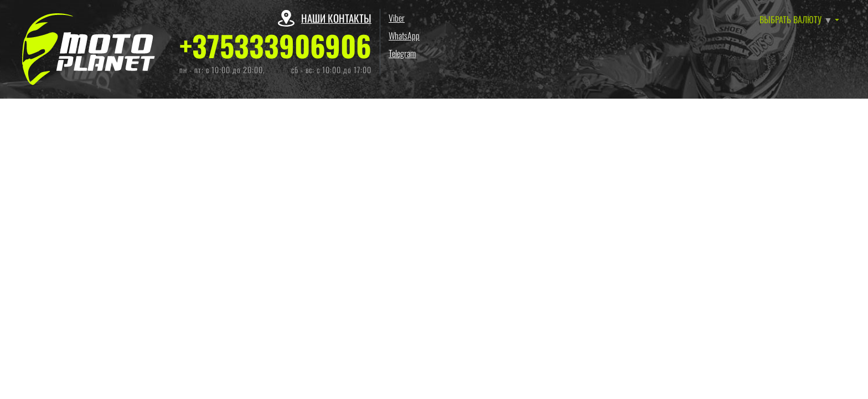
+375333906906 (275, 45)
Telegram (402, 53)
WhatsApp (404, 35)
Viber (397, 18)
